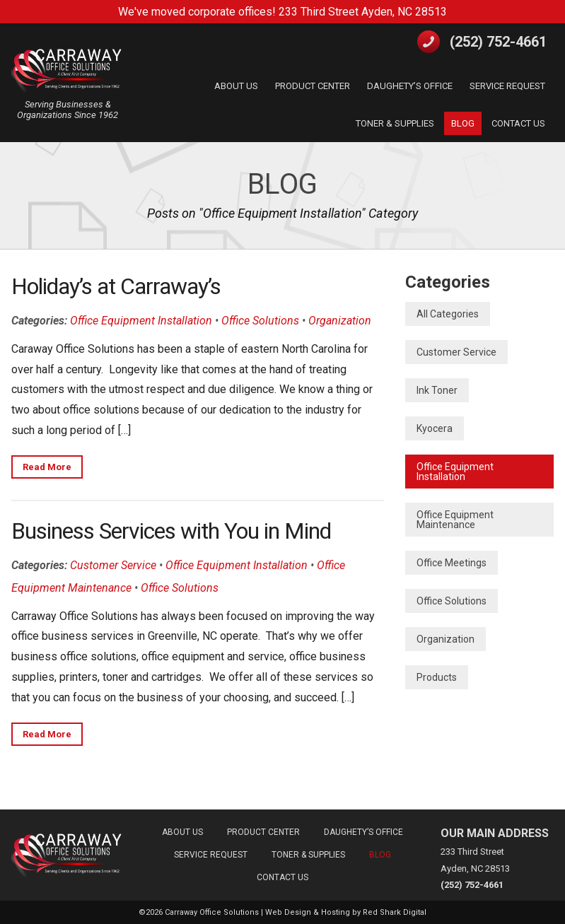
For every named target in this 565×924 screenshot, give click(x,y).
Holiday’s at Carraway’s (116, 286)
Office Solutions (260, 321)
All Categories (448, 314)
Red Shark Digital (395, 912)
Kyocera (435, 428)
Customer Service (113, 565)
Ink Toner (437, 390)
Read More (47, 467)
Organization (340, 321)
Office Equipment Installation (141, 321)
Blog (282, 184)
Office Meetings (452, 563)
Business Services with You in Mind (171, 531)
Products (437, 677)
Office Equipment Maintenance (455, 520)
